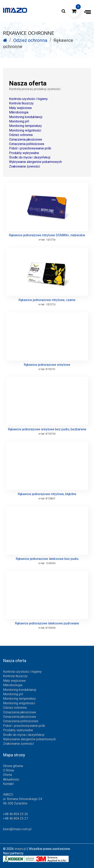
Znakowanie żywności (24, 166)
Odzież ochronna (21, 135)
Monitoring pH (19, 121)
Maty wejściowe (20, 108)
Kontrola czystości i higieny (28, 99)
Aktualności (11, 779)
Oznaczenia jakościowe (26, 139)
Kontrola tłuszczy (21, 103)
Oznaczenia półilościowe (27, 144)
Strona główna (13, 766)
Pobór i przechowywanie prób (30, 148)
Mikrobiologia (19, 112)
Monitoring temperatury (25, 126)
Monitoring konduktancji (26, 117)
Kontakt (8, 784)
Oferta (7, 775)
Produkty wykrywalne (24, 153)
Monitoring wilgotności (25, 130)
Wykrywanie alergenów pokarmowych (35, 162)
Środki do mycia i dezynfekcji (30, 157)
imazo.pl (20, 849)
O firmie (9, 770)
